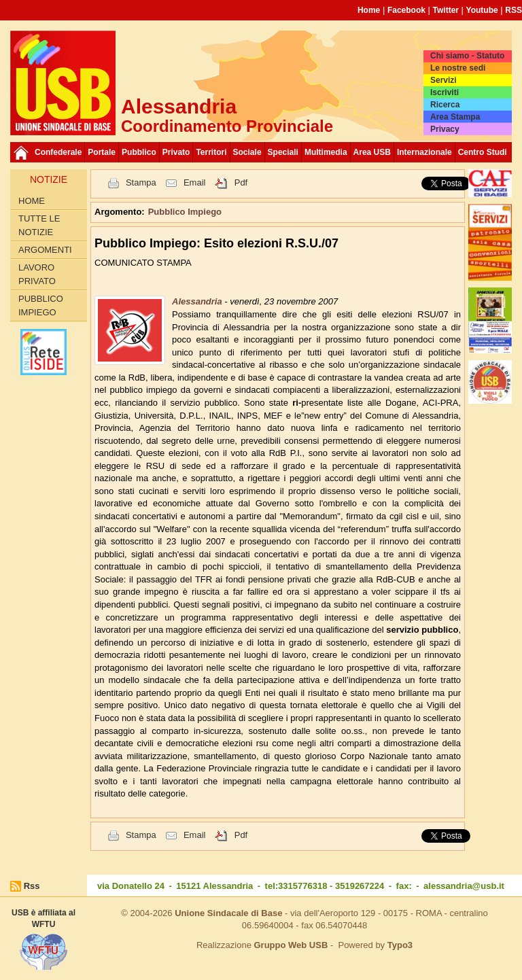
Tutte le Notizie (39, 225)
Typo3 (400, 945)
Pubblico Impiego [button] (185, 212)
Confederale (58, 152)
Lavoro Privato (37, 274)
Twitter (446, 10)
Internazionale (424, 152)
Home (369, 10)
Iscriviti (445, 92)
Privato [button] (176, 152)
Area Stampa (455, 117)
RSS (514, 10)
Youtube (482, 10)
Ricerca (445, 105)
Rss (32, 886)
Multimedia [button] (326, 152)
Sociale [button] (247, 152)
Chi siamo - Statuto (467, 56)
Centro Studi (483, 152)
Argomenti (45, 250)
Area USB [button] (372, 152)
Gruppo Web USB (291, 945)
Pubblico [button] (139, 152)
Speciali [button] (283, 152)
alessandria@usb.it (464, 886)
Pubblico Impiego (41, 305)
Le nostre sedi (458, 68)
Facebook (406, 10)
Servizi (443, 80)
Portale (102, 152)
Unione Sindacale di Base (228, 913)
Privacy (445, 129)
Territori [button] (211, 152)
